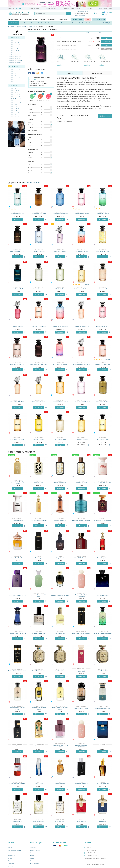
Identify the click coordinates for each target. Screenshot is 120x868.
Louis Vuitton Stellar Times (17, 402)
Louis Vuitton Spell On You (15, 63)
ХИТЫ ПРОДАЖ (14, 23)
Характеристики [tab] (97, 73)
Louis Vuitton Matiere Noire (15, 57)
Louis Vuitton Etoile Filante (14, 51)
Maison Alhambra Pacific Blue (103, 708)
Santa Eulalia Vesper (39, 821)
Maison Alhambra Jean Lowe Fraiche (39, 708)
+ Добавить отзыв (105, 116)
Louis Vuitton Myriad (13, 105)
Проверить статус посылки (72, 8)
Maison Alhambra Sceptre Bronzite (17, 671)
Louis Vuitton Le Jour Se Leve (15, 55)
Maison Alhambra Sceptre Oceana (81, 633)
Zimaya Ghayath (60, 558)
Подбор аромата (99, 19)
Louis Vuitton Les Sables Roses (16, 103)
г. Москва (18, 8)
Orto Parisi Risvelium (60, 633)
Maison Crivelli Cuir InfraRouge (17, 784)
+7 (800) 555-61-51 (83, 12)
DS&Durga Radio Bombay (39, 633)
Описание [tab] (70, 73)
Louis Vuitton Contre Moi (14, 47)
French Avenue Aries (103, 671)
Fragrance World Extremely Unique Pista (39, 596)
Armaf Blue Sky (39, 784)
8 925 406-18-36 (91, 853)
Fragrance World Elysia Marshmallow (81, 596)
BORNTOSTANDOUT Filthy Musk (103, 483)
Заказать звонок (80, 15)
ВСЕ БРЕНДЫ (107, 23)
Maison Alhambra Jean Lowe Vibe (103, 633)
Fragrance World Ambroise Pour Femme (60, 746)
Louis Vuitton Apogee (13, 41)
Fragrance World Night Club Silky (17, 596)
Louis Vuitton (34, 183)
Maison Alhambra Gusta (17, 746)
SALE (88, 19)
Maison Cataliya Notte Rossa (81, 558)
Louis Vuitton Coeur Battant (15, 45)
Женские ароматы (14, 19)
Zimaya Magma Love (103, 558)
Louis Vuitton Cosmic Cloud (15, 95)
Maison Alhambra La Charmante (39, 746)
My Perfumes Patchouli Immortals (103, 520)
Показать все (12, 119)
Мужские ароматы (31, 19)
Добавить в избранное (105, 33)
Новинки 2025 (77, 19)
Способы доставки (34, 8)
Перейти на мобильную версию (95, 864)
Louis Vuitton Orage (13, 80)
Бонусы (32, 856)
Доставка (33, 848)
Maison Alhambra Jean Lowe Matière (17, 708)
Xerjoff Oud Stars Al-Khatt (103, 784)
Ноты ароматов (35, 864)
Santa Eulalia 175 (17, 821)
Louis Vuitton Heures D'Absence (16, 53)
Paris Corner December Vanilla (39, 520)
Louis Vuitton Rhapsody (39, 402)
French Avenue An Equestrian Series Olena (81, 671)
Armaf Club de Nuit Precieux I (81, 784)
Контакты (33, 861)
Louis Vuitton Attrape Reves (15, 43)
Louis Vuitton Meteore (13, 76)
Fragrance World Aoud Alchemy (17, 633)
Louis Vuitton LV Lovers (14, 101)
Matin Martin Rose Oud (17, 558)
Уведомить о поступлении (107, 49)
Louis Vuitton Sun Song (39, 439)
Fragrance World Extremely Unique (60, 596)
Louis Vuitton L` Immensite (15, 74)
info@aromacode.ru (92, 856)
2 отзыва (107, 209)
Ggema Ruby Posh (81, 821)
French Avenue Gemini (60, 671)
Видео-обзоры (12, 861)
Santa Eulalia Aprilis (60, 821)
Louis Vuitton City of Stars (14, 93)
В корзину (107, 38)
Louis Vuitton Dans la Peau (15, 49)
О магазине (11, 864)
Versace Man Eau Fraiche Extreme (103, 746)
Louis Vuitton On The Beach (15, 111)
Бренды (10, 848)
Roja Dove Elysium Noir (103, 596)
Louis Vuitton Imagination (14, 72)
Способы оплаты (51, 8)
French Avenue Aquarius (39, 671)
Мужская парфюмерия (14, 853)
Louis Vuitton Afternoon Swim (15, 89)
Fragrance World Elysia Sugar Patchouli (17, 483)
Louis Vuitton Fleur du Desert (16, 99)
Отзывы (10, 866)
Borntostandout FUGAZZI (17, 520)
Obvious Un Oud (39, 483)
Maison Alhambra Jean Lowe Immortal (60, 708)
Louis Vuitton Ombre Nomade (15, 109)
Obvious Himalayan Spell (60, 483)
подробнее (60, 65)
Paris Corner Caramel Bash (60, 520)
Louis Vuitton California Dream (15, 91)
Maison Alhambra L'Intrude (81, 708)
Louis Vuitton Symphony (60, 251)
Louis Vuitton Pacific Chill (14, 113)
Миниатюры (63, 19)
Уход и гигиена (12, 856)
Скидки (89, 8)
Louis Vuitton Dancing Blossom (16, 97)
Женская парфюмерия (14, 850)
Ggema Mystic (103, 821)
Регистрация (108, 8)
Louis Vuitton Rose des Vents (15, 61)
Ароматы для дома (48, 19)
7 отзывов (86, 284)
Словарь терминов (93, 33)
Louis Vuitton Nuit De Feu (14, 107)
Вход (102, 8)
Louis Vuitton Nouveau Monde (15, 78)
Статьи (10, 858)
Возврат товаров (35, 850)
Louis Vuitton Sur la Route (14, 82)
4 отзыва (22, 209)
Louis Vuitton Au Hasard (14, 70)
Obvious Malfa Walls (81, 483)
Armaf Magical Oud (60, 784)
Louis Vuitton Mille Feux (14, 59)
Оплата (32, 853)
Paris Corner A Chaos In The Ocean (81, 520)
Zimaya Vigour (39, 558)
